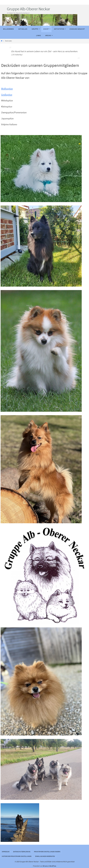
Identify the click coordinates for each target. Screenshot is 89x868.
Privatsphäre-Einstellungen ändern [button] (47, 852)
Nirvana (45, 866)
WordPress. (53, 866)
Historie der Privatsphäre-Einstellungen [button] (17, 856)
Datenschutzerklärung (22, 852)
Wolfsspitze (7, 89)
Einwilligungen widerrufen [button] (45, 856)
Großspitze (7, 95)
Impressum (6, 852)
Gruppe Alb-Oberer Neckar (29, 9)
